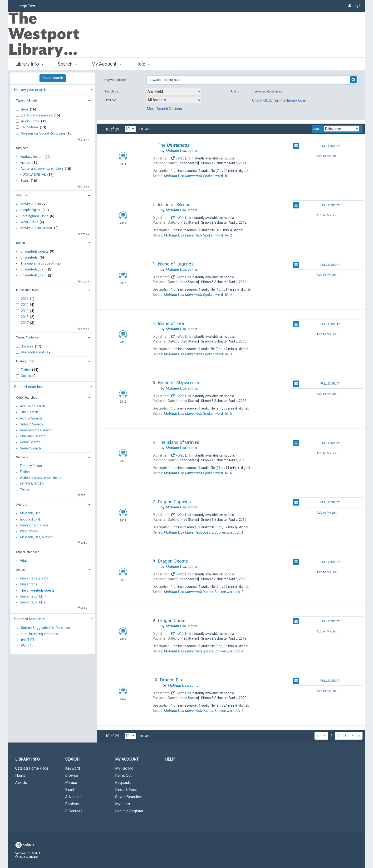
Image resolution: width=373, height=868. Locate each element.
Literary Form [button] (25, 361)
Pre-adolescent (33, 352)
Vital (23, 561)
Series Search (30, 448)
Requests (123, 783)
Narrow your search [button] (30, 90)
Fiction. (26, 163)
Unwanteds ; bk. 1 (34, 269)
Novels (26, 376)
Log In (357, 6)
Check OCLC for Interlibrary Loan (279, 100)
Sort (317, 129)
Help (170, 759)
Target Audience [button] (27, 337)
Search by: (112, 91)
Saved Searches (129, 797)
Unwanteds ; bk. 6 (34, 275)
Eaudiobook (30, 127)
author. (182, 151)
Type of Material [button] (27, 100)
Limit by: (110, 100)
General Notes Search (36, 430)
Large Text (26, 6)
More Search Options (164, 109)
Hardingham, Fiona (34, 216)
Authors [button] (22, 195)
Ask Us (21, 783)
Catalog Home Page (32, 768)
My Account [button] (106, 64)
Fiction (26, 370)
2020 (25, 305)
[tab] (53, 89)
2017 (25, 323)
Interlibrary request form (39, 634)
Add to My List (327, 156)
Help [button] (143, 64)
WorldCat (28, 646)
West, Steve (29, 222)
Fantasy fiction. (32, 157)
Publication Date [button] (27, 290)
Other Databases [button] (28, 552)
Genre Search (30, 442)
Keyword (73, 768)
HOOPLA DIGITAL (33, 175)
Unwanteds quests (34, 251)
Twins (25, 181)
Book (25, 109)
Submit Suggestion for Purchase (45, 628)
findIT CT (28, 640)
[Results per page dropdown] (130, 129)
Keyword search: (116, 80)
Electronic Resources (37, 115)
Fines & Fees (126, 790)
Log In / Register (129, 811)
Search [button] (67, 64)
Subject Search (31, 424)
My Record (124, 768)
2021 (25, 299)
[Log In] (350, 6)
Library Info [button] (29, 64)
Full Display (316, 146)
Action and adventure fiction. (42, 169)
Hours (20, 775)
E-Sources (74, 811)
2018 (25, 317)
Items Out (123, 775)
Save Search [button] (53, 78)
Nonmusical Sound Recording (43, 133)
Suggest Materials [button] (29, 619)
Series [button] (20, 243)
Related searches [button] (29, 387)
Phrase (71, 783)
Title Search (29, 412)
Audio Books (31, 121)
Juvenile (28, 346)
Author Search (31, 418)
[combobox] (174, 92)
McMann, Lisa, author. (37, 228)
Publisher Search (33, 436)
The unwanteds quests (38, 263)
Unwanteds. (29, 257)
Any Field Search (32, 406)
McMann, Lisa (31, 204)
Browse (72, 775)
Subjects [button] (22, 148)
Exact (70, 790)
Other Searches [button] (27, 398)
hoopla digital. (31, 210)
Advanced (73, 797)
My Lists (123, 804)
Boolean (72, 804)
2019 (25, 311)
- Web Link (181, 158)
